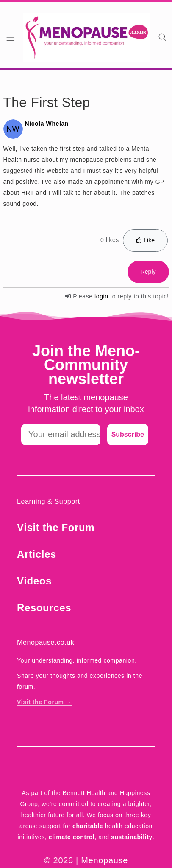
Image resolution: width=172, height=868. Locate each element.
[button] (11, 37)
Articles (37, 554)
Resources (44, 608)
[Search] (163, 37)
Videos (34, 581)
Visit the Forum (56, 527)
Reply (148, 272)
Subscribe (128, 434)
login (101, 296)
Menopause (104, 860)
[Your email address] (61, 435)
